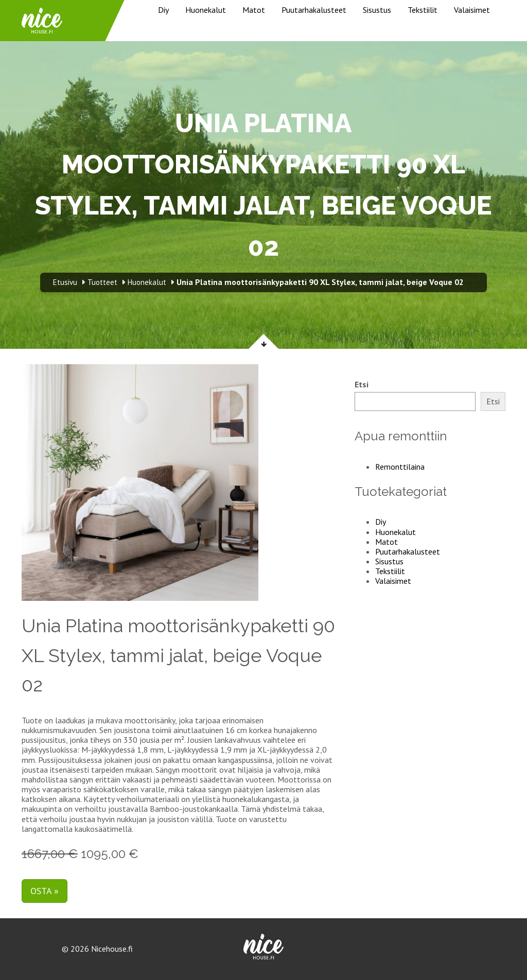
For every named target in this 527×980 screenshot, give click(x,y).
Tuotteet (102, 282)
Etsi (362, 385)
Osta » (45, 891)
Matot (254, 10)
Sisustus (377, 10)
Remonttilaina (400, 467)
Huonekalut (206, 10)
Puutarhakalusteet (314, 10)
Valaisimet (472, 10)
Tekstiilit (423, 10)
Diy (163, 10)
